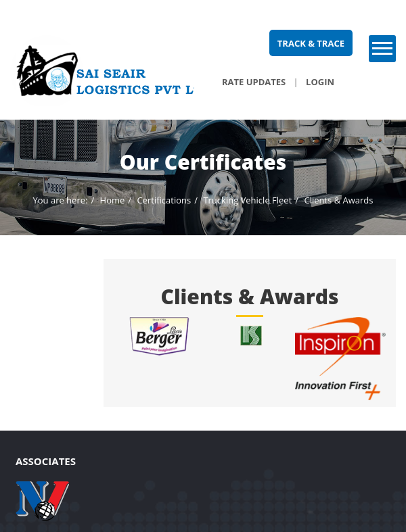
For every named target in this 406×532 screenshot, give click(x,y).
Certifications (164, 200)
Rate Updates (254, 82)
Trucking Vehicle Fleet (247, 200)
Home (113, 200)
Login (320, 82)
